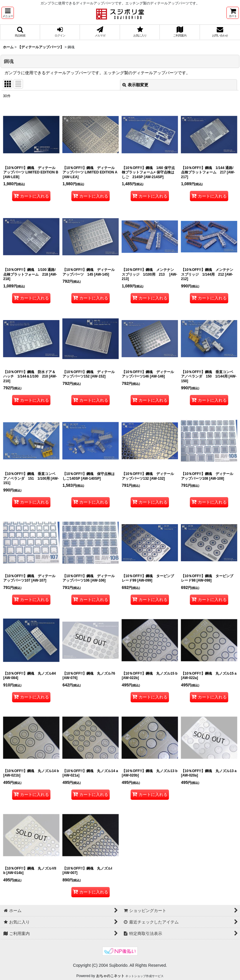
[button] (8, 13)
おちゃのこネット (110, 976)
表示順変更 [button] (135, 85)
